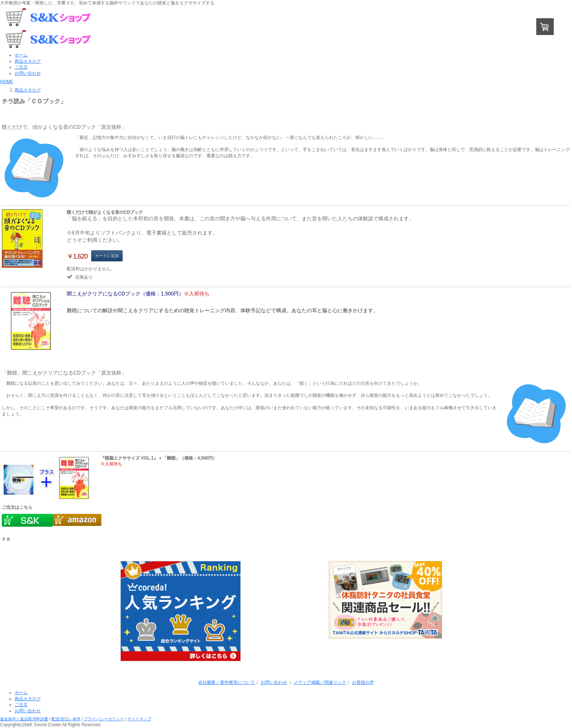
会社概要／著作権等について (227, 682)
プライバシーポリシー (104, 719)
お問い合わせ (274, 682)
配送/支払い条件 (66, 719)
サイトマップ (139, 719)
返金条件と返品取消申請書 (24, 719)
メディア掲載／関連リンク (320, 682)
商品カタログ (28, 90)
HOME (7, 82)
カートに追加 (107, 256)
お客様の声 (363, 682)
